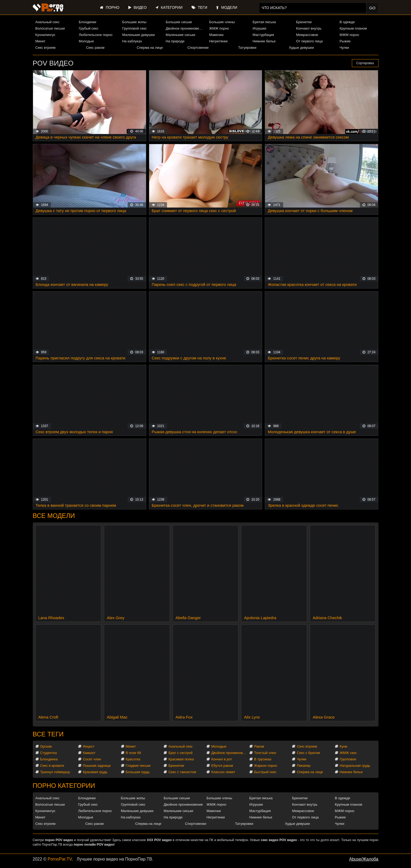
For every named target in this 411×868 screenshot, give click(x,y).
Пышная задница (97, 766)
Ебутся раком (222, 766)
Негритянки (218, 41)
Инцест (89, 746)
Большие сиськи (179, 22)
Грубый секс (89, 28)
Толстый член (265, 753)
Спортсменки (198, 48)
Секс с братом (308, 753)
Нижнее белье (264, 41)
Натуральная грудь (355, 766)
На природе (175, 41)
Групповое (348, 759)
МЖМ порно (349, 35)
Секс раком (95, 48)
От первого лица (310, 41)
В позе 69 (133, 753)
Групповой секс (135, 28)
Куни (343, 746)
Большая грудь (138, 772)
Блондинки (88, 22)
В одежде (347, 22)
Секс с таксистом (182, 772)
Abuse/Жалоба (364, 859)
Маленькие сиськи (180, 35)
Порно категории (64, 786)
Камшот (89, 753)
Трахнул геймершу (55, 772)
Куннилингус (45, 35)
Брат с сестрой (180, 753)
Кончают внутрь (309, 28)
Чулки (344, 48)
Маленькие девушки (139, 35)
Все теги (48, 734)
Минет (40, 41)
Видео (138, 7)
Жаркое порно (266, 766)
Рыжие (345, 41)
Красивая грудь (95, 772)
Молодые (86, 41)
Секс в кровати (52, 766)
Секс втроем (46, 48)
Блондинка (49, 759)
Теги (199, 7)
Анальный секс (48, 22)
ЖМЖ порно (219, 28)
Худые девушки (301, 48)
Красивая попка (181, 759)
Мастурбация (263, 35)
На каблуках (132, 41)
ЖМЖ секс (348, 753)
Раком (259, 746)
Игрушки (259, 28)
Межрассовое (307, 35)
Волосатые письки (50, 28)
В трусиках (263, 759)
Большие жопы (134, 22)
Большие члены (222, 22)
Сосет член (92, 759)
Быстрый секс (265, 772)
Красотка (133, 759)
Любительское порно (96, 35)
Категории (169, 7)
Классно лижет (223, 772)
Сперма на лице (150, 48)
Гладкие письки (138, 766)
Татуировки (247, 48)
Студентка (49, 753)
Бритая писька (264, 22)
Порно (110, 7)
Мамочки (216, 35)
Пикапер (304, 766)
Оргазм (46, 746)
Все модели (54, 516)
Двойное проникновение (185, 28)
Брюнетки (304, 22)
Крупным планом (353, 28)
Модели (227, 7)
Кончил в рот (222, 759)
